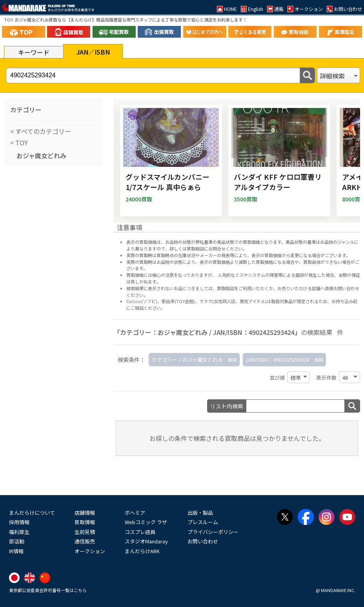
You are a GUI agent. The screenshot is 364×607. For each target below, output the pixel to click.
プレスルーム (203, 522)
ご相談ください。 (148, 308)
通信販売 (85, 541)
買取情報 (85, 522)
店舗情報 (85, 513)
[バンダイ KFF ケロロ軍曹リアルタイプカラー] (279, 161)
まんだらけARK (142, 551)
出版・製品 (200, 513)
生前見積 (85, 532)
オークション (90, 551)
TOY (21, 143)
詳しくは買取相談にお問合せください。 (208, 249)
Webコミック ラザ (146, 522)
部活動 (17, 541)
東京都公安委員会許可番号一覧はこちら (48, 590)
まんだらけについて (32, 513)
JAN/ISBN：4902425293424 (278, 359)
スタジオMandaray (146, 541)
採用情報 (19, 522)
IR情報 (16, 551)
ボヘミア (135, 513)
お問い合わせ (203, 541)
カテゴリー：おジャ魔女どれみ (187, 359)
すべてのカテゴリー (42, 131)
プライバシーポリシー (213, 532)
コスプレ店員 (140, 532)
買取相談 (226, 288)
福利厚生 (19, 532)
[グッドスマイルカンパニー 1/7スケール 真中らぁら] (171, 161)
